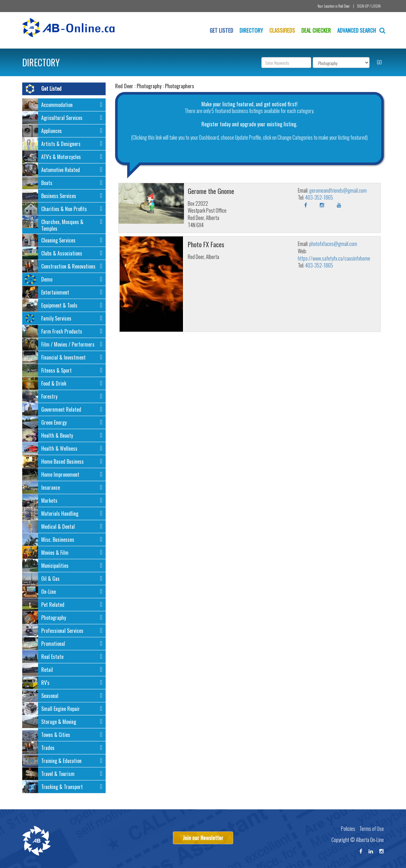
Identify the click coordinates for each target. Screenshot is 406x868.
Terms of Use (372, 829)
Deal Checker (316, 30)
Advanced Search (361, 30)
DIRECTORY (41, 62)
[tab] (64, 105)
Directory (251, 30)
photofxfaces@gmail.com (333, 244)
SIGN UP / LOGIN (369, 6)
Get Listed (221, 30)
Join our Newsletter (203, 838)
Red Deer (344, 6)
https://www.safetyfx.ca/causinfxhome (334, 258)
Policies (348, 829)
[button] (64, 106)
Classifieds (282, 30)
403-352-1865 (319, 197)
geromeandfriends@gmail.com (338, 190)
